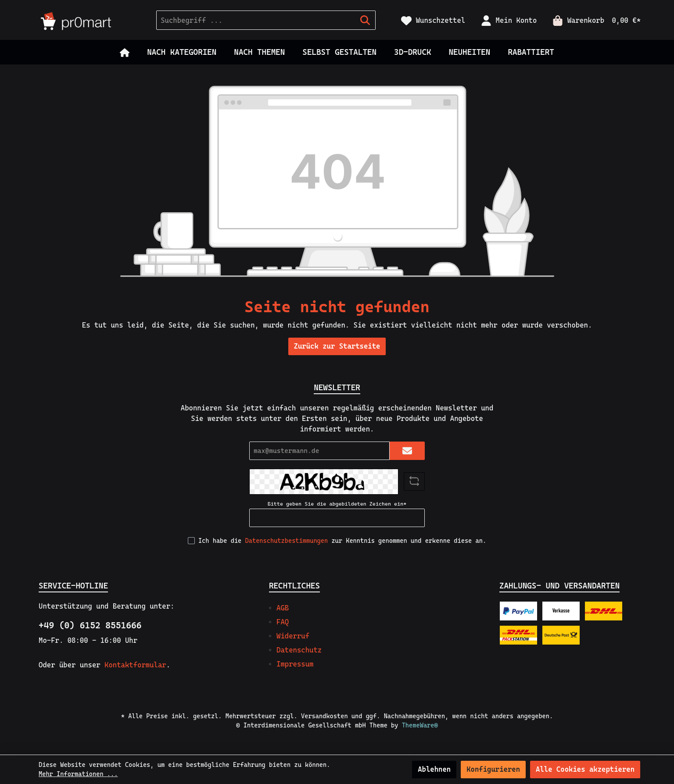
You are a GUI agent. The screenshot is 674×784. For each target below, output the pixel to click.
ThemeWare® (420, 725)
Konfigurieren (493, 769)
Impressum (295, 664)
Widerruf (293, 636)
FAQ (283, 622)
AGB (283, 608)
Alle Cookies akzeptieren (585, 769)
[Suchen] (365, 20)
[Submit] (407, 451)
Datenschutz (299, 650)
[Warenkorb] (594, 20)
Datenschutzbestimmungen (287, 541)
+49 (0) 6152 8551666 (90, 625)
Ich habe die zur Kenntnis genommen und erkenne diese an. (342, 541)
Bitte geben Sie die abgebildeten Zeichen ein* (337, 504)
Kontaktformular (135, 665)
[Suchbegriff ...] (256, 20)
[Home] (125, 52)
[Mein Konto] (509, 20)
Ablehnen (434, 769)
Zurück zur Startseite (337, 346)
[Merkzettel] (433, 20)
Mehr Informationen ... (78, 774)
